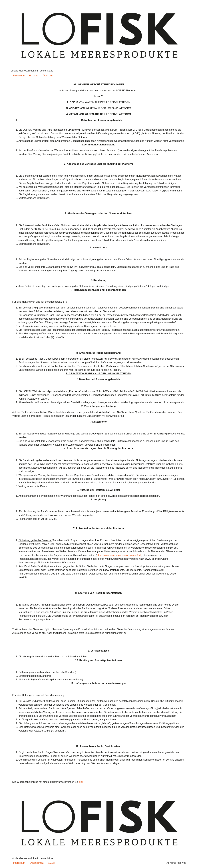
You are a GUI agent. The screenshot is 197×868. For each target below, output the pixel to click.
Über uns (48, 76)
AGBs (51, 863)
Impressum (19, 863)
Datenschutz (37, 863)
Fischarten (19, 76)
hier (81, 782)
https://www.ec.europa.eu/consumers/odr (119, 555)
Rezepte (34, 76)
